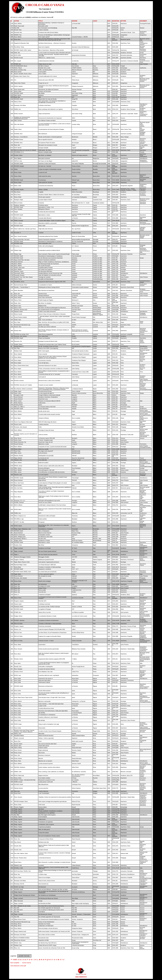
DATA (109, 21)
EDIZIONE (75, 21)
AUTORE (17, 21)
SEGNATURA (116, 21)
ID (11, 21)
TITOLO (40, 21)
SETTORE (123, 21)
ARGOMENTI (143, 21)
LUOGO (95, 21)
